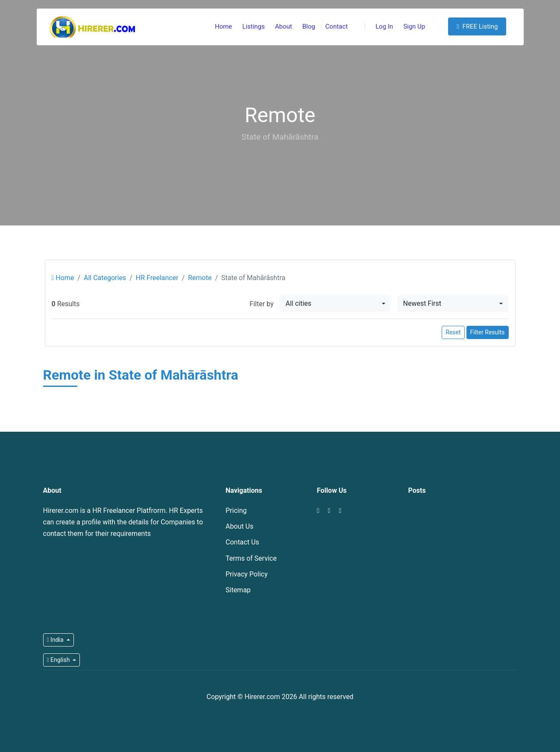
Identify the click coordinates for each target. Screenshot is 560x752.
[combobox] (335, 304)
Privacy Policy (247, 574)
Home (223, 26)
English (59, 660)
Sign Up (414, 26)
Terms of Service (251, 558)
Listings (253, 26)
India (56, 640)
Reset (453, 332)
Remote (200, 278)
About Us (239, 526)
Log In (379, 26)
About (284, 26)
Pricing (236, 511)
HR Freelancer (157, 278)
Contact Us (242, 542)
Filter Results (488, 332)
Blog (309, 26)
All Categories (105, 278)
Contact (337, 26)
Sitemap (238, 590)
